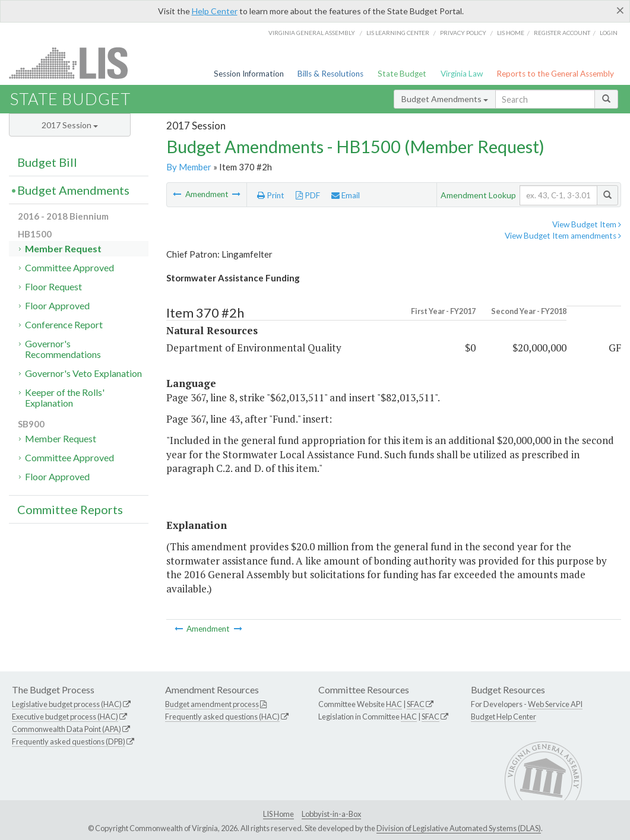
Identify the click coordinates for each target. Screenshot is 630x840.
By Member (189, 167)
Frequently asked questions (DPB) (69, 741)
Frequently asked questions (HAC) (222, 717)
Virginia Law (462, 74)
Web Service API (555, 704)
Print (271, 195)
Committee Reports (70, 509)
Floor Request (53, 286)
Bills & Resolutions (330, 74)
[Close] (620, 10)
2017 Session (70, 125)
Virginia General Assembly (312, 33)
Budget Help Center (504, 717)
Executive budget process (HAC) (65, 717)
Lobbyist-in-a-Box (331, 814)
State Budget (402, 74)
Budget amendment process (212, 704)
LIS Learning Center (398, 33)
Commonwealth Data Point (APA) (67, 729)
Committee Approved (69, 267)
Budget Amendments (445, 99)
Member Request (63, 248)
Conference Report (64, 324)
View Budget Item (587, 224)
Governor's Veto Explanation (83, 373)
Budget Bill (47, 162)
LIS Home (278, 814)
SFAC (416, 704)
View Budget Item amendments (563, 236)
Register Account (562, 33)
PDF (308, 195)
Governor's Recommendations (63, 349)
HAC (394, 704)
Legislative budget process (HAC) (67, 704)
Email (346, 195)
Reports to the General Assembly (555, 74)
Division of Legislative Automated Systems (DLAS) (459, 828)
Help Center (215, 11)
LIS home (511, 33)
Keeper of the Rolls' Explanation (65, 397)
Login (609, 33)
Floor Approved (57, 305)
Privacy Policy (463, 33)
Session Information (249, 74)
